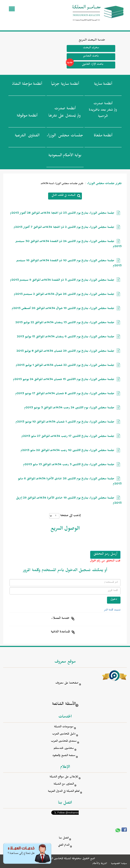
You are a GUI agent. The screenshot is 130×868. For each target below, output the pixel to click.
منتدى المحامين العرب (64, 742)
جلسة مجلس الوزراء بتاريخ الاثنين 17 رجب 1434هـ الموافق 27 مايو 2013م (68, 437)
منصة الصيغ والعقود (64, 756)
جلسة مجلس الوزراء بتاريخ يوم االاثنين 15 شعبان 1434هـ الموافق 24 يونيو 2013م (64, 380)
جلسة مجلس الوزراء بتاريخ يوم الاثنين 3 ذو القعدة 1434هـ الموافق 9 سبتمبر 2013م (62, 281)
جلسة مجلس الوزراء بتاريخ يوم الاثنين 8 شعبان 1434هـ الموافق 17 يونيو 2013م (65, 394)
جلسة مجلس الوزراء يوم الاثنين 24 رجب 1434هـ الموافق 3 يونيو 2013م (69, 408)
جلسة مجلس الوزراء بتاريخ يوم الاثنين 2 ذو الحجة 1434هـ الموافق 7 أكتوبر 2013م (64, 228)
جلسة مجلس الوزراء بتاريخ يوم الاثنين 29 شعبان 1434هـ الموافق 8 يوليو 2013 (65, 352)
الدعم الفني (64, 845)
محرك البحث (91, 48)
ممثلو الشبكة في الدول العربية (64, 792)
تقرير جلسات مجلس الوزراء (104, 184)
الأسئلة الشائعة (64, 705)
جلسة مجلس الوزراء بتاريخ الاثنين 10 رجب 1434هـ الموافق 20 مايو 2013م (68, 451)
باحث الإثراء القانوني (85, 65)
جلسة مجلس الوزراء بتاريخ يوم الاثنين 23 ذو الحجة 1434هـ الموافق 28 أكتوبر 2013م (62, 214)
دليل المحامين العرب (64, 734)
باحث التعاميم (91, 56)
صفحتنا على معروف (67, 683)
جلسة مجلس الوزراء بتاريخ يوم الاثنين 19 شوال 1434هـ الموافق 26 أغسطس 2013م (63, 309)
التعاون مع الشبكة (64, 784)
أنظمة (103, 85)
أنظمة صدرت (64, 113)
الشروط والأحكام (100, 864)
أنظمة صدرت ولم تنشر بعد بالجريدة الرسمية (103, 110)
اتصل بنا (64, 838)
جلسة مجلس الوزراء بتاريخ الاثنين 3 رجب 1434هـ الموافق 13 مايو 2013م (69, 465)
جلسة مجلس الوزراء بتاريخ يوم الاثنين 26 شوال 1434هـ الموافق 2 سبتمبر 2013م (64, 295)
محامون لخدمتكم (64, 749)
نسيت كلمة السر (112, 610)
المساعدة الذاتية (60, 632)
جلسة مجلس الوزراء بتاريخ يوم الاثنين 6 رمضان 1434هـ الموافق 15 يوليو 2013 (66, 337)
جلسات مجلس (65, 136)
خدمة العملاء (60, 619)
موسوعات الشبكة (64, 727)
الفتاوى (27, 136)
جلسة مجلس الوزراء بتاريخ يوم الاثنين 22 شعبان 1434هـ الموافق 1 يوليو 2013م (65, 366)
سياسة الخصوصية (119, 864)
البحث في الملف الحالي (63, 196)
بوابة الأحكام (65, 156)
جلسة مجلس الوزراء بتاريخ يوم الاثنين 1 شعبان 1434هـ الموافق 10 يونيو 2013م (65, 422)
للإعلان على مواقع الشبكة (64, 777)
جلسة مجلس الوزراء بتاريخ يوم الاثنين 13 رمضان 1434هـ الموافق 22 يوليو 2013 (65, 323)
